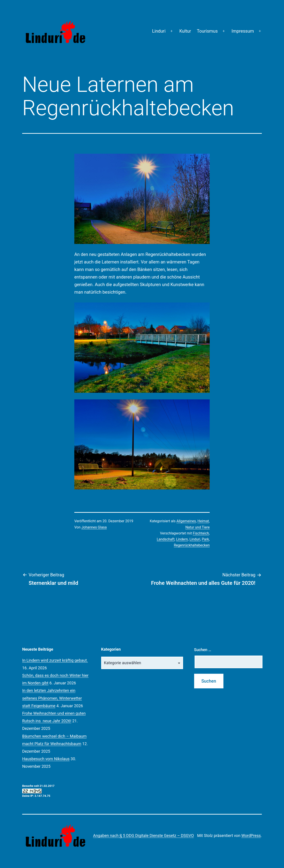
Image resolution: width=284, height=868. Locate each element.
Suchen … (203, 650)
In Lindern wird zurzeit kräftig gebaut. (55, 660)
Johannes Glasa (94, 527)
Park (205, 539)
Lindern (182, 539)
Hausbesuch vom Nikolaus (46, 759)
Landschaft (166, 539)
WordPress (251, 836)
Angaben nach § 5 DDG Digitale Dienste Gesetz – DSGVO (144, 836)
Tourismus (207, 31)
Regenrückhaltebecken (192, 545)
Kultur (185, 31)
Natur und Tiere (197, 527)
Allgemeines (186, 521)
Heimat (203, 521)
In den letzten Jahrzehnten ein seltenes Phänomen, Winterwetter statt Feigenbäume (52, 698)
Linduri (159, 31)
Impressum (243, 31)
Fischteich (201, 533)
